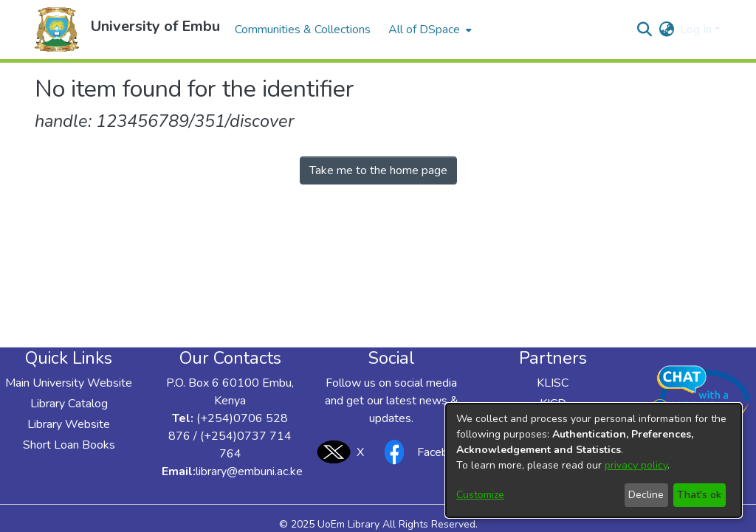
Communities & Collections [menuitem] (303, 30)
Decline (646, 495)
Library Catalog (69, 404)
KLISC (553, 383)
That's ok (699, 495)
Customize (480, 495)
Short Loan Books (69, 445)
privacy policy (636, 465)
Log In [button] (697, 30)
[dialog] (594, 460)
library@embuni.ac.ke (249, 471)
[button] (57, 30)
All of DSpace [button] (424, 30)
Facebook (422, 452)
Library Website (69, 424)
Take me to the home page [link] (378, 170)
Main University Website (69, 383)
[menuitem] (429, 30)
